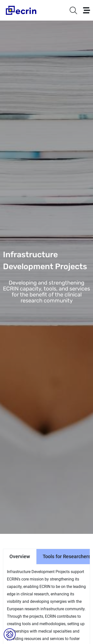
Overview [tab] (20, 556)
